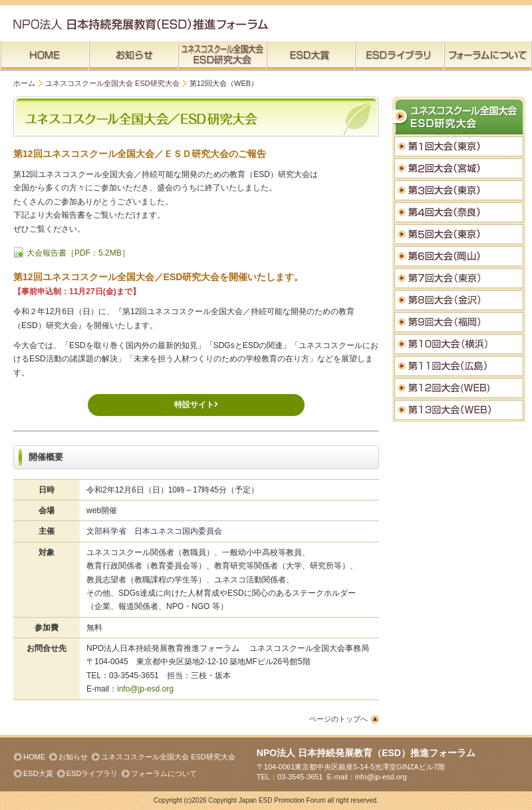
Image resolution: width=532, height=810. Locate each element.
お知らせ (73, 757)
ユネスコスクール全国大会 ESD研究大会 (112, 83)
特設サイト (196, 405)
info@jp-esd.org (145, 689)
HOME (34, 757)
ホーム (24, 83)
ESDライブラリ (92, 773)
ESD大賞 (38, 773)
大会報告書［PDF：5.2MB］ (78, 253)
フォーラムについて (164, 773)
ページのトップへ (338, 719)
